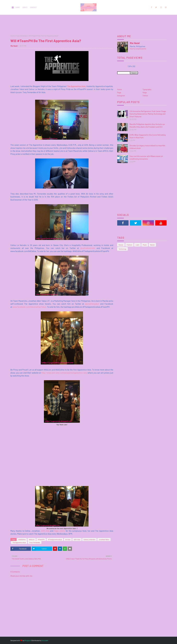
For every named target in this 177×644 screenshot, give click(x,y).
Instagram (121, 96)
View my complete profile (138, 49)
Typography (147, 89)
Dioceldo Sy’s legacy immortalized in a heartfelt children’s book (147, 147)
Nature (152, 245)
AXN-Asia (77, 539)
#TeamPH (41, 539)
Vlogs (145, 93)
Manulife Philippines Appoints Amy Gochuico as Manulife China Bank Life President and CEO (147, 126)
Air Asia (68, 539)
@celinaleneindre (88, 248)
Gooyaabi (45, 640)
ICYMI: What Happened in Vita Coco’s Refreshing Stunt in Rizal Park (148, 136)
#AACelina (22, 539)
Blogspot (28, 640)
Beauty (121, 245)
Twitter (145, 96)
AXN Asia (45, 531)
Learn (137, 245)
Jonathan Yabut (104, 539)
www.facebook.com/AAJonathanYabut (29, 307)
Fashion (129, 245)
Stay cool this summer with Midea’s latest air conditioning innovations (146, 158)
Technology (122, 249)
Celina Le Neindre (89, 539)
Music (145, 245)
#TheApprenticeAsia (55, 539)
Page (119, 93)
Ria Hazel (14, 46)
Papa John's (59, 531)
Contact (33, 7)
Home (18, 7)
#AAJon (32, 539)
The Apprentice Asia (76, 86)
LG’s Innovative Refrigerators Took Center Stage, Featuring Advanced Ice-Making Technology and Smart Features (148, 114)
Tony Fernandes (22, 36)
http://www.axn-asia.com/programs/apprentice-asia (64, 373)
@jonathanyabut (93, 304)
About (25, 7)
